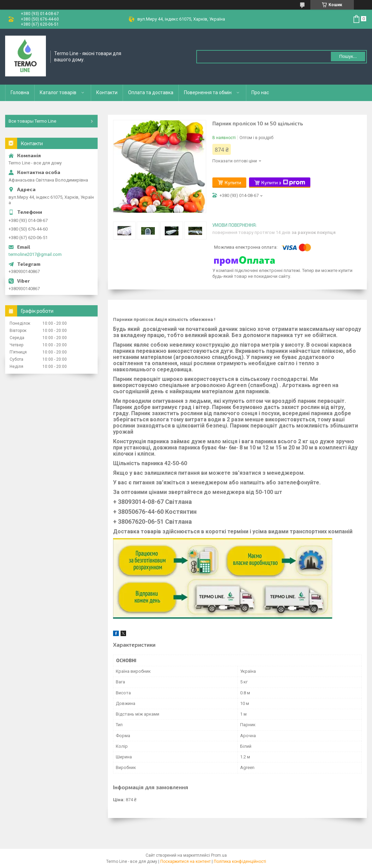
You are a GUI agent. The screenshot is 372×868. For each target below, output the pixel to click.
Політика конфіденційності (240, 861)
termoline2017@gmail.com (35, 254)
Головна (20, 92)
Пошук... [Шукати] (348, 56)
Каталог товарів (58, 92)
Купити (233, 182)
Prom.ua (219, 855)
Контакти (107, 92)
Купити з (283, 183)
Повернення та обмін (208, 92)
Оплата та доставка (151, 92)
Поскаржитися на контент (185, 861)
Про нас (260, 92)
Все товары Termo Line (32, 121)
